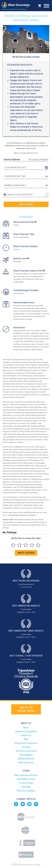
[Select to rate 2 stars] (19, 545)
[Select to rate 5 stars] (38, 545)
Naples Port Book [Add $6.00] (20, 195)
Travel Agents (26, 755)
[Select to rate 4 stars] (32, 545)
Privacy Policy (26, 783)
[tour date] (26, 168)
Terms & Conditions (26, 791)
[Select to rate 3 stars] (26, 545)
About (26, 728)
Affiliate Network (26, 759)
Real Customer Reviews (26, 775)
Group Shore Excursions (26, 743)
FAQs (26, 739)
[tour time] (26, 176)
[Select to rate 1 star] (13, 545)
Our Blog (26, 747)
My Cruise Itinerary (39, 160)
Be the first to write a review (26, 57)
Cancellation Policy (26, 779)
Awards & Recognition (26, 732)
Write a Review (26, 553)
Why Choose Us (26, 763)
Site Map (26, 787)
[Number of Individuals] (26, 186)
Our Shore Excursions (26, 751)
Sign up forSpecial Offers (26, 709)
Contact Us (26, 735)
